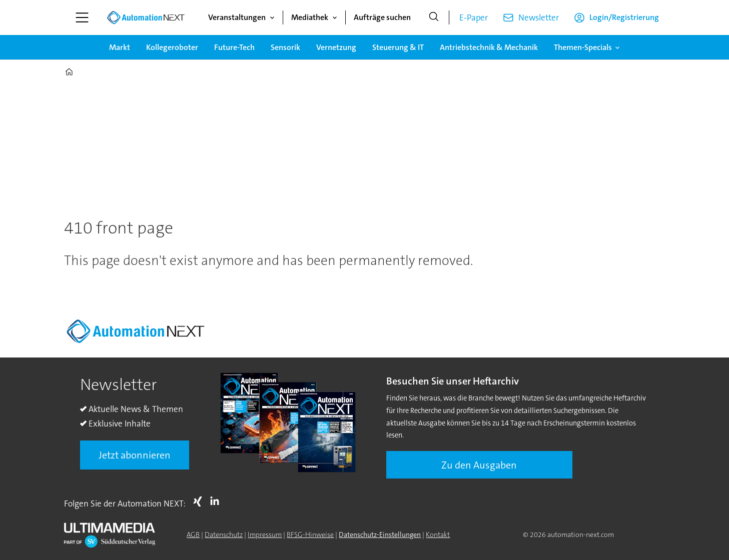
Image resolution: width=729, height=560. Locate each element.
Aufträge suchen (382, 17)
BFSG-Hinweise (310, 534)
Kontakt (438, 534)
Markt (120, 47)
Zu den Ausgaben (479, 465)
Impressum (265, 534)
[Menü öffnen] (82, 17)
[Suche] (434, 17)
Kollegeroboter (172, 47)
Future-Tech (234, 47)
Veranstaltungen (237, 17)
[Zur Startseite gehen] (146, 17)
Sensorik (285, 47)
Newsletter (539, 17)
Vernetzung (336, 47)
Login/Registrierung (624, 17)
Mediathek (310, 17)
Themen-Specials (583, 47)
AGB (193, 534)
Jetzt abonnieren (135, 455)
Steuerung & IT (398, 47)
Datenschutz (224, 534)
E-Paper (474, 17)
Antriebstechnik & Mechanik (489, 47)
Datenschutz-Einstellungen (380, 534)
